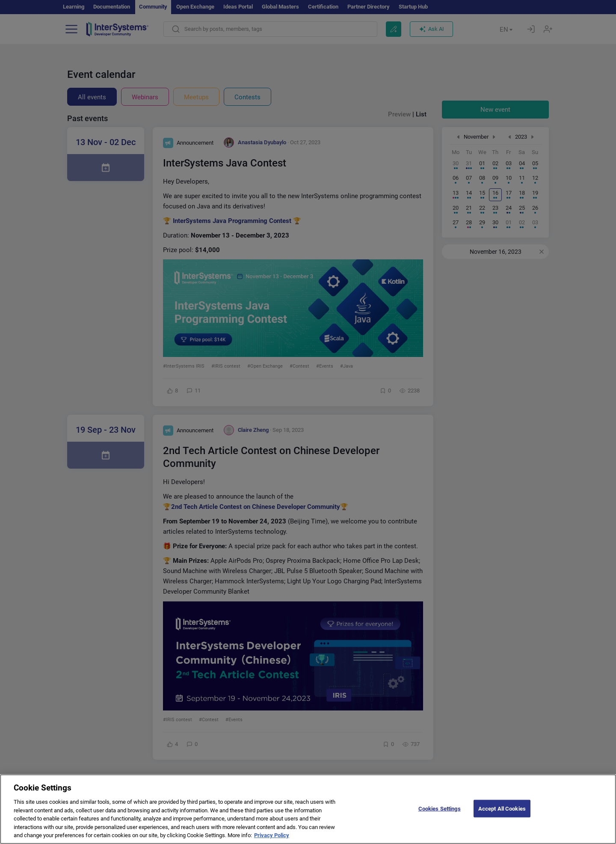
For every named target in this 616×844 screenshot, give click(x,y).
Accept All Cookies (502, 817)
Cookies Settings (440, 817)
